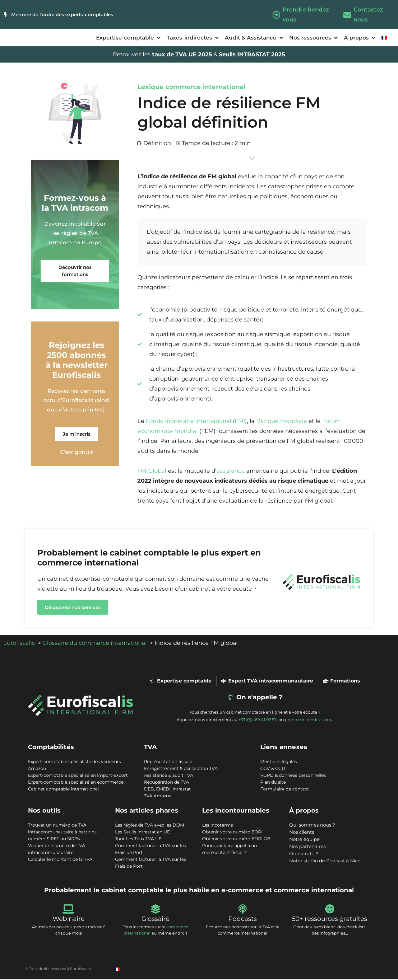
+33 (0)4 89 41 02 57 (258, 720)
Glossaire (155, 919)
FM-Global (152, 471)
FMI (240, 422)
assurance (231, 471)
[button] (75, 271)
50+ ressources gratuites (330, 919)
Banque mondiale (282, 422)
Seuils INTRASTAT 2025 (252, 55)
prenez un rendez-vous (308, 720)
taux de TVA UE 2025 (182, 55)
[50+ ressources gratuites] (330, 910)
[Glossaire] (155, 910)
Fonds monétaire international (189, 422)
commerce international (205, 87)
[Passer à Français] (117, 970)
